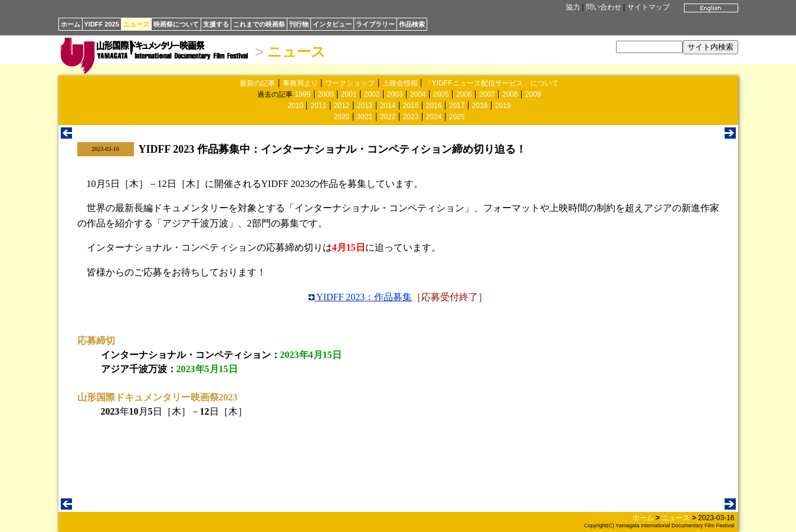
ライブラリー (375, 24)
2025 (457, 117)
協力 (573, 7)
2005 (441, 94)
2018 (480, 106)
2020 (342, 117)
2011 (318, 106)
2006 (464, 94)
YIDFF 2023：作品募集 (361, 297)
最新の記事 (257, 83)
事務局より (300, 83)
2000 (326, 94)
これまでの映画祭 (259, 24)
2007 (487, 94)
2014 (388, 106)
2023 (411, 117)
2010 (295, 106)
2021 (365, 117)
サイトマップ (648, 7)
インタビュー (332, 24)
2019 (503, 106)
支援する (216, 24)
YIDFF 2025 (102, 24)
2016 (434, 106)
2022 (388, 117)
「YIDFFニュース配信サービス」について (492, 83)
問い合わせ (604, 7)
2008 (510, 94)
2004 (418, 94)
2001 (349, 94)
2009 (533, 94)
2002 (372, 94)
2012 (342, 106)
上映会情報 (400, 83)
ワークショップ (350, 83)
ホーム (71, 24)
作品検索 (412, 24)
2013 (365, 106)
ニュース (136, 24)
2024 (434, 117)
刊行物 (299, 24)
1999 (303, 94)
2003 (395, 94)
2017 (457, 106)
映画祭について (176, 24)
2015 (411, 106)
